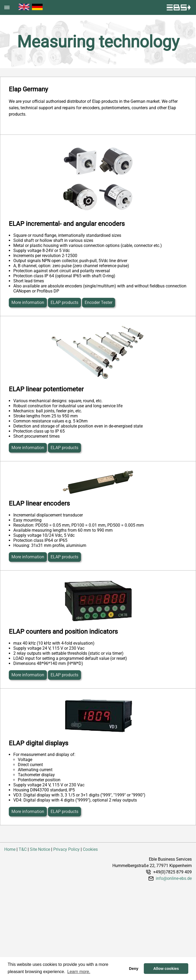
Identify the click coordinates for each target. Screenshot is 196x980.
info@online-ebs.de (174, 878)
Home (10, 849)
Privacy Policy (66, 849)
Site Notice (40, 849)
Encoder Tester (99, 302)
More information (28, 302)
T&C (23, 849)
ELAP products (64, 302)
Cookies (90, 849)
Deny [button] (134, 969)
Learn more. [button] (79, 972)
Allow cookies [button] (166, 969)
